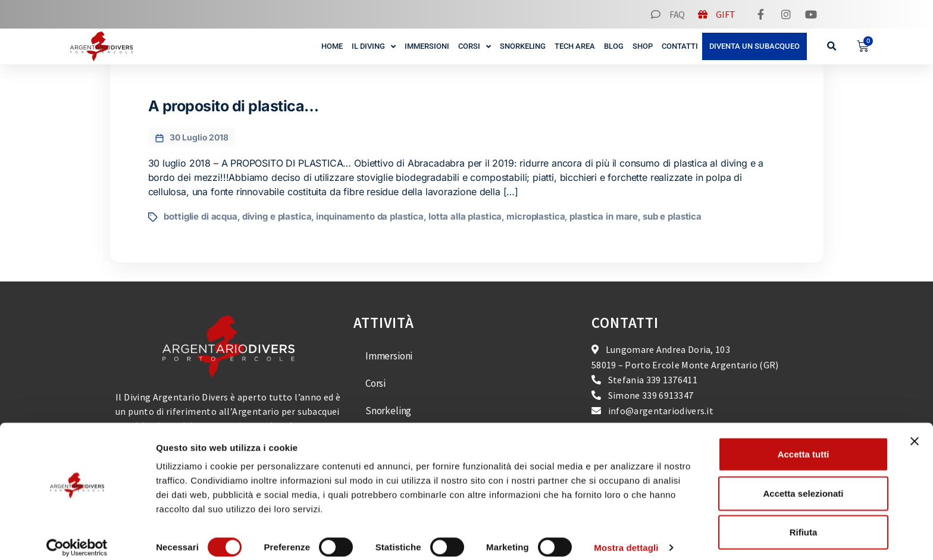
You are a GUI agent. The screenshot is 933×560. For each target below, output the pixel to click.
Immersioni (427, 46)
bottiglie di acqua (201, 216)
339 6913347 (668, 395)
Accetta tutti (804, 443)
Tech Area (575, 46)
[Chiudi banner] (915, 430)
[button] (832, 47)
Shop (643, 46)
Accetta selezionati (803, 482)
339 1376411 (672, 380)
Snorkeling (523, 46)
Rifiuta (804, 521)
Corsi (475, 47)
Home (332, 46)
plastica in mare (604, 216)
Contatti (680, 46)
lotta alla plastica (465, 216)
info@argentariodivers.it (661, 411)
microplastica (536, 216)
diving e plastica (277, 216)
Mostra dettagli (626, 536)
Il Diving (374, 47)
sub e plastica (672, 216)
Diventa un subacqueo (754, 46)
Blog (614, 46)
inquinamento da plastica (370, 216)
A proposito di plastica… (234, 106)
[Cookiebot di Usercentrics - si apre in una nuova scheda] (77, 537)
